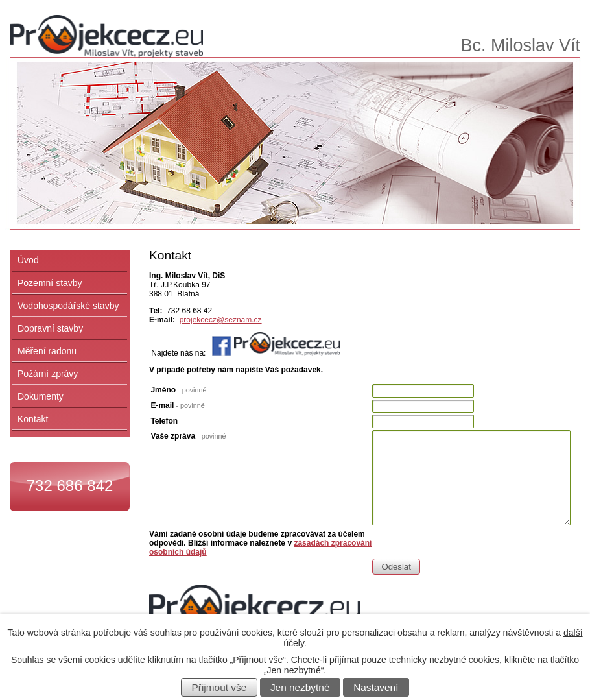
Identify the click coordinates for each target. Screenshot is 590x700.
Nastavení (376, 687)
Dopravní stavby (50, 328)
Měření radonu (47, 351)
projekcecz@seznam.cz (221, 320)
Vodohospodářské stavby (68, 306)
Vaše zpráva (188, 436)
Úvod (28, 260)
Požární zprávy (48, 374)
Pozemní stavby (50, 283)
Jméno (178, 390)
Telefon (164, 421)
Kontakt (33, 419)
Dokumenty (41, 396)
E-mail (177, 405)
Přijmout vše (219, 687)
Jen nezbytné (300, 687)
